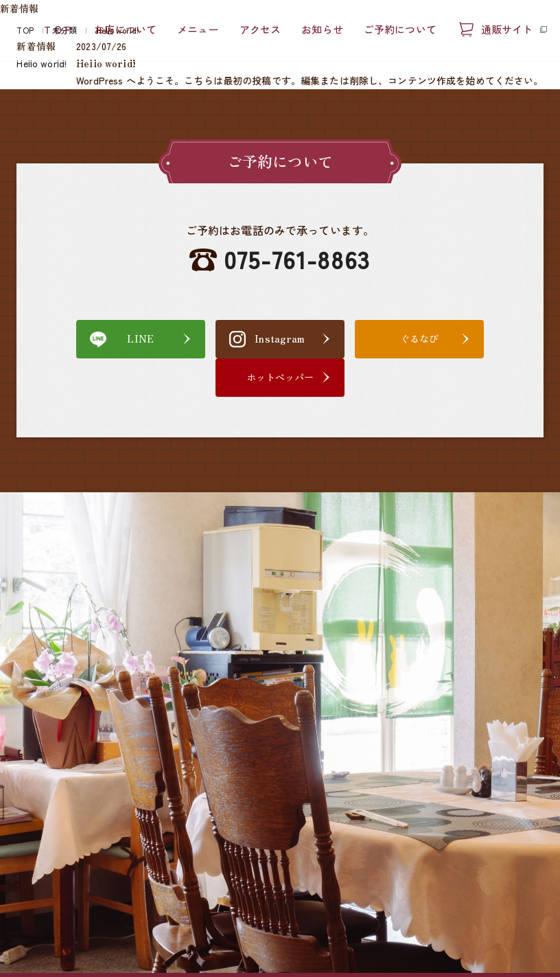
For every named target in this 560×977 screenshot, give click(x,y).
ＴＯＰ (58, 30)
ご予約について (400, 30)
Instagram (214, 338)
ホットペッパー (477, 338)
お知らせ (322, 30)
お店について (125, 30)
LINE (83, 338)
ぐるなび (346, 338)
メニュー (198, 30)
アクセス (260, 30)
